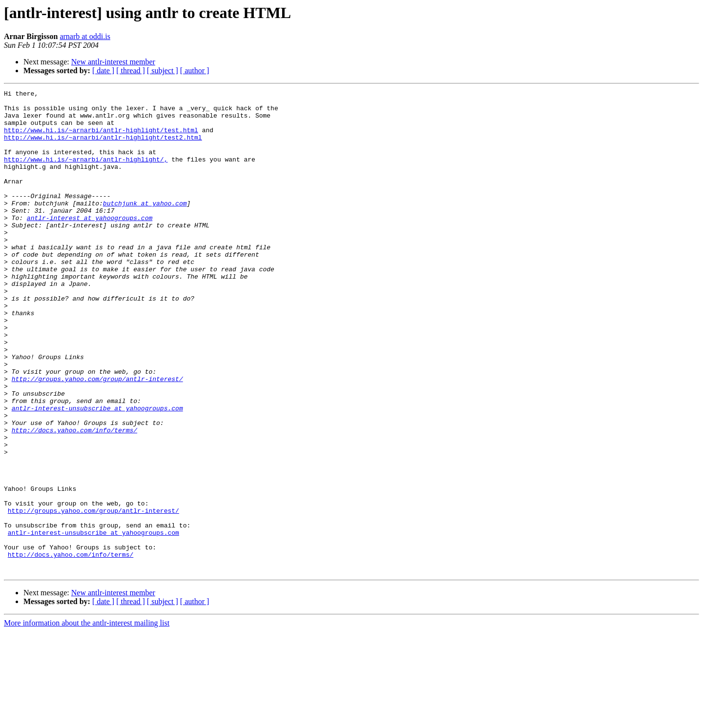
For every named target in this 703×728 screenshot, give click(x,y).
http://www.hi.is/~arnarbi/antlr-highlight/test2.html (103, 147)
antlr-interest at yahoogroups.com (90, 244)
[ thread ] (131, 71)
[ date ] (103, 71)
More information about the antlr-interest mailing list (87, 719)
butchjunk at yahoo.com (145, 226)
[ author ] (195, 71)
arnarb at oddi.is (85, 36)
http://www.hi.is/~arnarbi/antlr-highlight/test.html (101, 139)
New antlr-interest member (113, 62)
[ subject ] (163, 71)
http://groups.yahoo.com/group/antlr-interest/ (97, 437)
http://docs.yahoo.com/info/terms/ (74, 499)
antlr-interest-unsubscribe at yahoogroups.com (97, 472)
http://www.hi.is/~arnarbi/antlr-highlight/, (86, 174)
